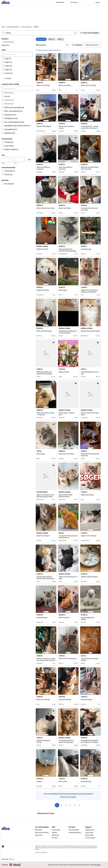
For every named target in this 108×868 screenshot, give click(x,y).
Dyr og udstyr (27, 27)
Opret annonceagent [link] (68, 797)
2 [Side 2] (62, 805)
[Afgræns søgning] (17, 54)
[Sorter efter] (93, 45)
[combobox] (39, 33)
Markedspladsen (13, 27)
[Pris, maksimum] (19, 160)
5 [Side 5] (75, 805)
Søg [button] (29, 160)
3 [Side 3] (66, 805)
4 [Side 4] (70, 805)
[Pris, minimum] (7, 160)
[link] (8, 42)
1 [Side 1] (57, 805)
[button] (90, 33)
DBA (3, 27)
